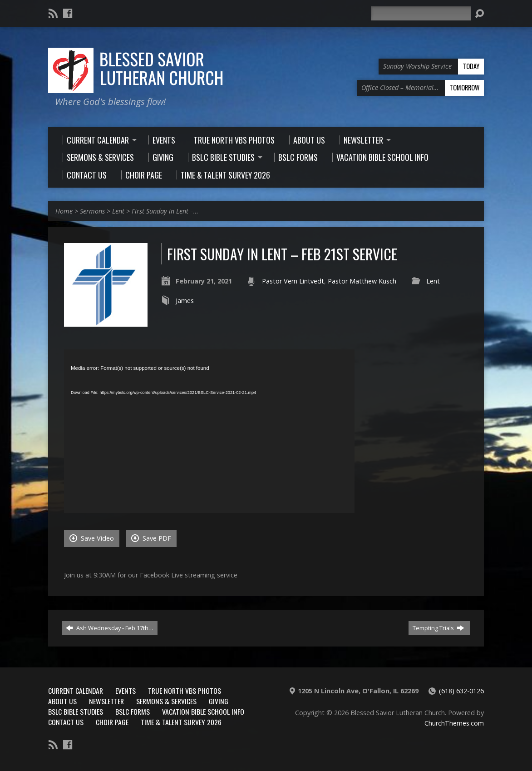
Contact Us (66, 722)
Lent (118, 211)
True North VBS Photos (185, 691)
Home (64, 211)
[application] (209, 431)
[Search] (421, 13)
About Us (62, 701)
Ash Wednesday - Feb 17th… (110, 628)
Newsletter (106, 701)
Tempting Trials (438, 628)
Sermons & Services (166, 701)
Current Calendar (76, 691)
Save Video (92, 538)
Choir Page (112, 722)
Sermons (92, 211)
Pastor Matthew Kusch (362, 281)
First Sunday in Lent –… (165, 211)
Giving (219, 701)
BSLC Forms (133, 711)
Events (126, 691)
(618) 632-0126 (461, 691)
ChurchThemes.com (454, 723)
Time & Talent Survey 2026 (181, 722)
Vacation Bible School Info (203, 711)
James (185, 301)
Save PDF (151, 538)
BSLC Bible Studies (76, 711)
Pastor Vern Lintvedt (293, 281)
